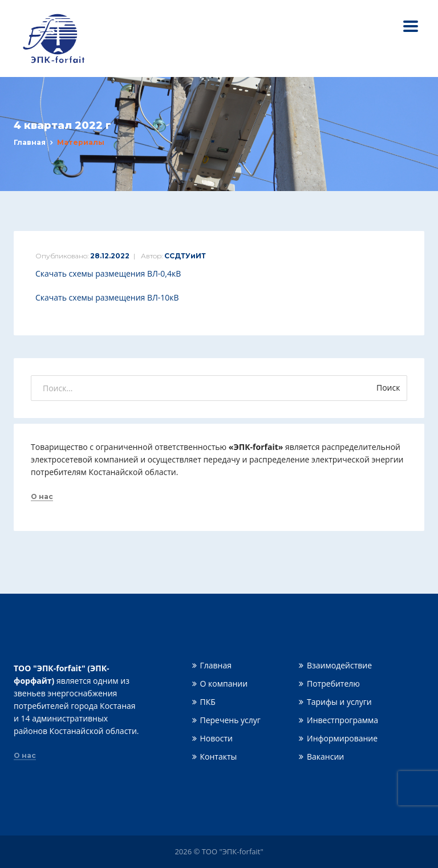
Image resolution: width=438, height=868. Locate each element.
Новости (216, 738)
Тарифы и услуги (339, 702)
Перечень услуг (230, 720)
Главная (30, 142)
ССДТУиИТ (185, 256)
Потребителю (333, 684)
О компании (224, 684)
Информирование (342, 738)
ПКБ (208, 702)
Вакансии (325, 757)
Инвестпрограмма (342, 720)
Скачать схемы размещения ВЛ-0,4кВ (108, 273)
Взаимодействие (339, 665)
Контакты (219, 757)
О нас (42, 497)
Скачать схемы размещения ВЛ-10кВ (107, 297)
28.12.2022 (110, 256)
